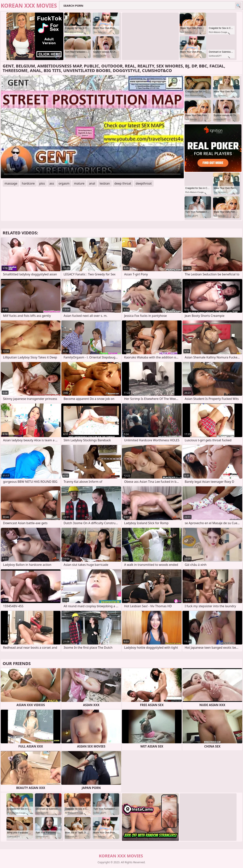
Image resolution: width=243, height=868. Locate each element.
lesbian (105, 183)
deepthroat (144, 183)
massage (11, 183)
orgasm (64, 183)
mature (79, 183)
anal (92, 183)
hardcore (28, 183)
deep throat (123, 183)
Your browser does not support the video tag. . (92, 127)
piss (42, 183)
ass (52, 183)
